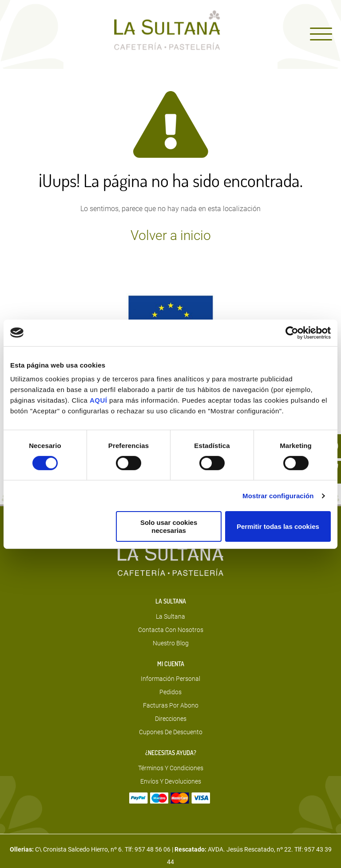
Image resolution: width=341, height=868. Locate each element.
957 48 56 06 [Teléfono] (153, 849)
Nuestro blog (171, 643)
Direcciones (171, 719)
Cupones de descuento (171, 732)
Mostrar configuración (278, 496)
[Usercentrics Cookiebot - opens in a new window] (292, 332)
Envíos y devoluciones (171, 781)
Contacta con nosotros (171, 630)
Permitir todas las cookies (278, 526)
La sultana (170, 616)
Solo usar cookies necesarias (169, 526)
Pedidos (170, 692)
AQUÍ (99, 400)
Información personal (170, 679)
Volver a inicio (171, 236)
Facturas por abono (171, 705)
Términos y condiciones (171, 768)
